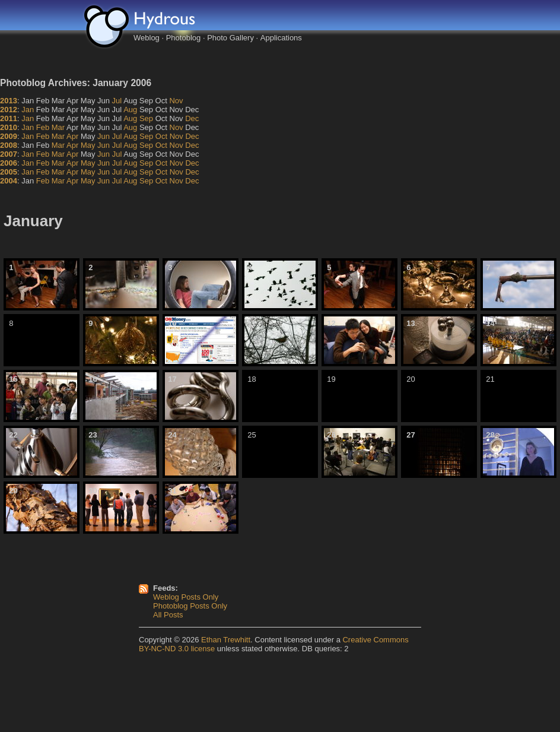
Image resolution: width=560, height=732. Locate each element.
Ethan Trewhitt (226, 640)
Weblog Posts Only (186, 597)
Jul (117, 101)
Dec (192, 118)
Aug (130, 110)
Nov (176, 101)
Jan (28, 110)
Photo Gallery (230, 38)
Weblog (147, 38)
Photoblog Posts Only (190, 606)
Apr (72, 136)
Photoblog (184, 38)
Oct (161, 136)
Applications (281, 38)
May (88, 145)
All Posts (168, 615)
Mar (58, 127)
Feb (43, 127)
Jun (104, 136)
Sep (146, 118)
